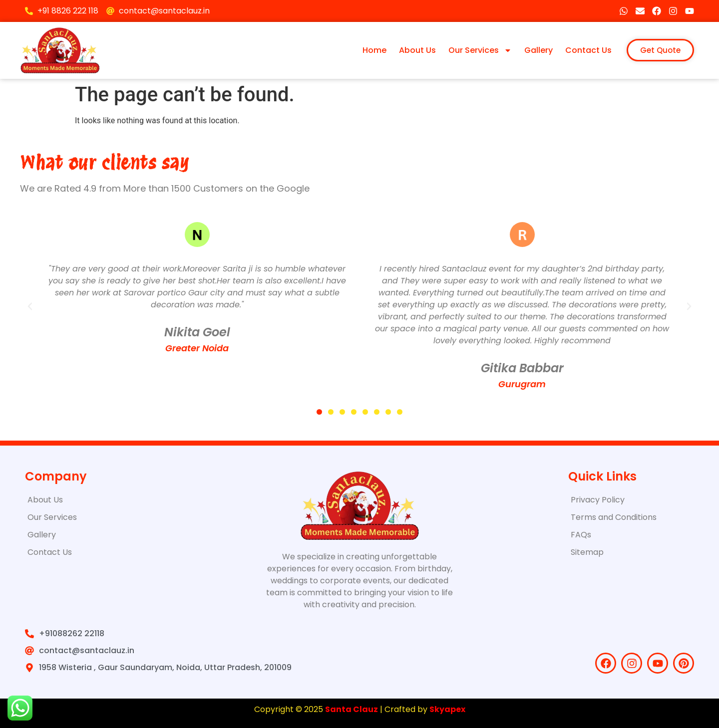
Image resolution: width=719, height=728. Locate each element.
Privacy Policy (598, 500)
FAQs (581, 535)
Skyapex (447, 709)
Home (374, 50)
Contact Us (588, 50)
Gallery (539, 50)
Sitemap (587, 552)
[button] (30, 306)
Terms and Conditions (614, 517)
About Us (417, 50)
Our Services (480, 50)
